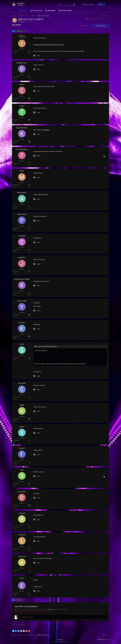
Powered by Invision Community (60, 642)
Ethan (22, 578)
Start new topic (85, 26)
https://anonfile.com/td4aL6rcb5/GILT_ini (48, 45)
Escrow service (37, 10)
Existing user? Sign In (88, 4)
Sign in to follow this (92, 19)
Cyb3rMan (22, 236)
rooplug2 (22, 513)
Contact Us (60, 640)
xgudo (22, 426)
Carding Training (66, 10)
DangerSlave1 (22, 63)
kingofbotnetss (22, 128)
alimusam (22, 556)
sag (22, 470)
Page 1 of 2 (27, 31)
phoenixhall (22, 214)
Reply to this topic (100, 26)
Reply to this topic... (27, 617)
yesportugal (22, 301)
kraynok (22, 322)
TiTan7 (22, 106)
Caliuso (22, 84)
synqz (22, 344)
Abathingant (22, 193)
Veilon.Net (108, 639)
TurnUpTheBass (22, 149)
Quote (38, 56)
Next (19, 31)
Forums (24, 10)
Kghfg (22, 405)
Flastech (22, 448)
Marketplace (51, 10)
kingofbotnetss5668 (22, 279)
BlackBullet (29, 22)
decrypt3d (22, 491)
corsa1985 (22, 383)
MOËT (22, 171)
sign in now (50, 609)
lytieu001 (22, 535)
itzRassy (22, 22)
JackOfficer (22, 257)
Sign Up (101, 4)
